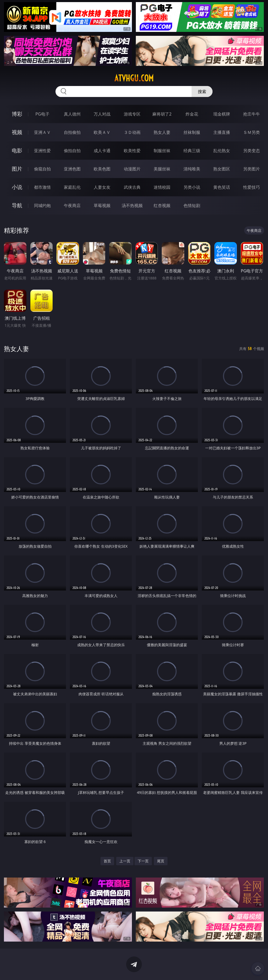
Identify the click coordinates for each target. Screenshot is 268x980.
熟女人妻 (162, 132)
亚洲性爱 (42, 151)
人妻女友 (102, 187)
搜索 (202, 91)
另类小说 (192, 187)
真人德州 (72, 114)
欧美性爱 (132, 151)
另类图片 (252, 169)
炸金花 (192, 114)
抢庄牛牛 (252, 114)
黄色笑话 (222, 187)
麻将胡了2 (162, 114)
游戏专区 (132, 114)
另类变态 (252, 151)
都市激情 (42, 187)
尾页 (161, 861)
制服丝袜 (162, 151)
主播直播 (222, 132)
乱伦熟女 (222, 151)
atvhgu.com (134, 78)
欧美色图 (102, 169)
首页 (107, 861)
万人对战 (102, 114)
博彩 (17, 114)
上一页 (125, 861)
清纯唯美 (192, 169)
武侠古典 (132, 187)
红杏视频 (162, 205)
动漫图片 (132, 169)
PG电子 (42, 114)
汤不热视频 (132, 205)
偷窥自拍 (42, 169)
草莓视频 (102, 205)
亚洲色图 (72, 169)
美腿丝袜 (162, 169)
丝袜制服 (192, 132)
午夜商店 (72, 205)
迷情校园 (162, 187)
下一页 (143, 861)
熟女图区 (222, 169)
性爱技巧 (252, 187)
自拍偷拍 (72, 132)
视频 (17, 132)
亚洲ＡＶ (42, 132)
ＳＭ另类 (252, 132)
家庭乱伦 (72, 187)
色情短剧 (192, 205)
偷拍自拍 (72, 151)
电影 (17, 150)
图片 (17, 169)
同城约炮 (42, 205)
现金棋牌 (222, 114)
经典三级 (192, 151)
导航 (17, 205)
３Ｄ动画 (132, 132)
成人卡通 (102, 151)
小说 (17, 187)
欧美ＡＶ (102, 132)
